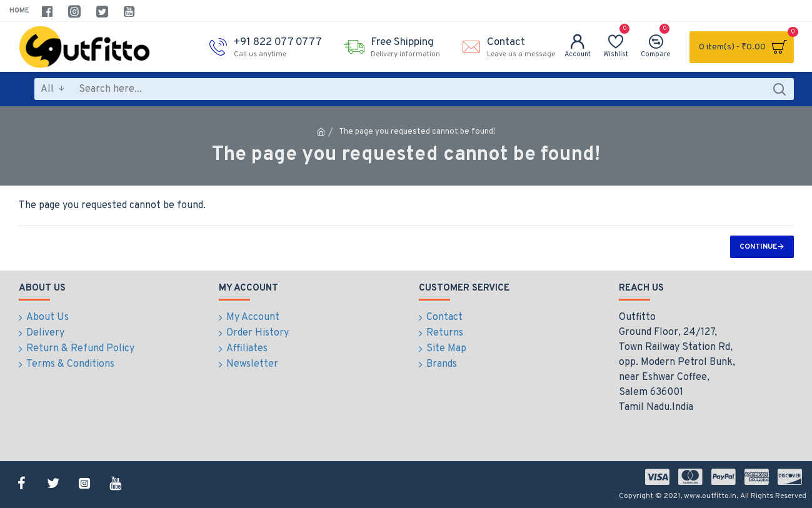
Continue (758, 247)
